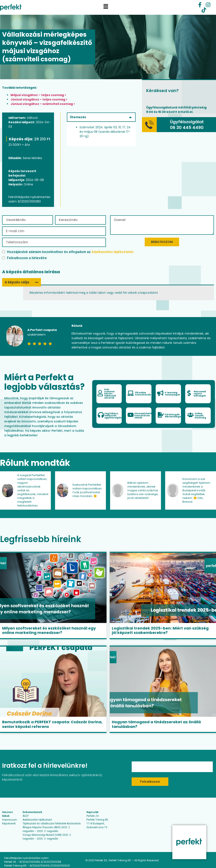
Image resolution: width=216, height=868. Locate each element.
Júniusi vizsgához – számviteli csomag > (43, 104)
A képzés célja (17, 282)
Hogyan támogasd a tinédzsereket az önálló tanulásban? (156, 724)
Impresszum (9, 820)
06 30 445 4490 (187, 127)
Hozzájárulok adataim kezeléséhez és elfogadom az (68, 252)
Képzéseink (9, 824)
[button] (106, 7)
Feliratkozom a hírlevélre (24, 258)
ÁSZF (26, 816)
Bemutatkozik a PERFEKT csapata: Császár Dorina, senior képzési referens (52, 724)
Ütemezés (78, 117)
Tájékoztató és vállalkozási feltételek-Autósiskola (52, 824)
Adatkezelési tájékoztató (37, 820)
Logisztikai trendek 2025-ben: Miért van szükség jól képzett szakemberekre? (160, 630)
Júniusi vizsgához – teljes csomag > (39, 99)
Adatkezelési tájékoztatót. (113, 252)
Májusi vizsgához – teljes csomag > (38, 95)
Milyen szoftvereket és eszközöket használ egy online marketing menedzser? (49, 630)
